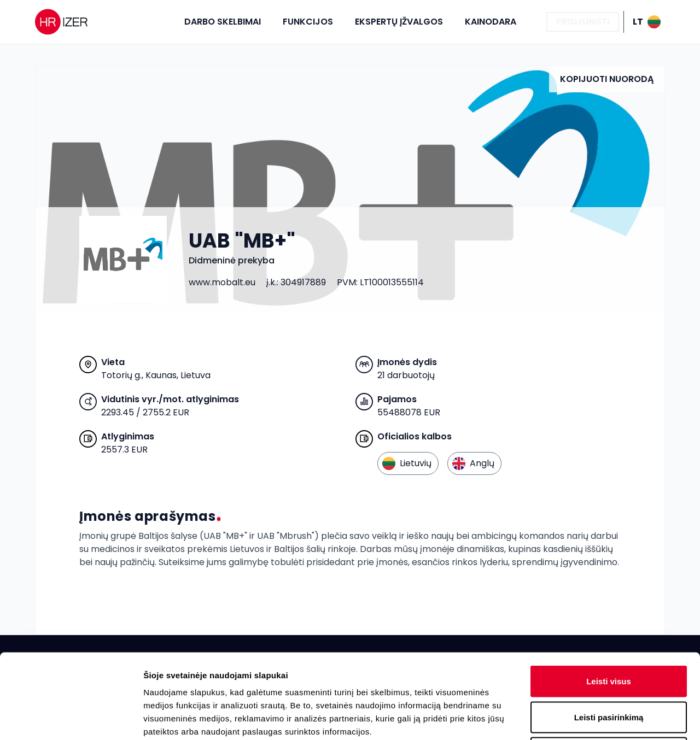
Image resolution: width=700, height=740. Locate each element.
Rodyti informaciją (561, 718)
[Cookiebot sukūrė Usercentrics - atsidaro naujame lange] (71, 719)
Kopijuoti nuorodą (607, 79)
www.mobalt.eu (222, 282)
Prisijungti (583, 22)
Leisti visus (609, 597)
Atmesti (608, 668)
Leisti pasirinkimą (609, 633)
